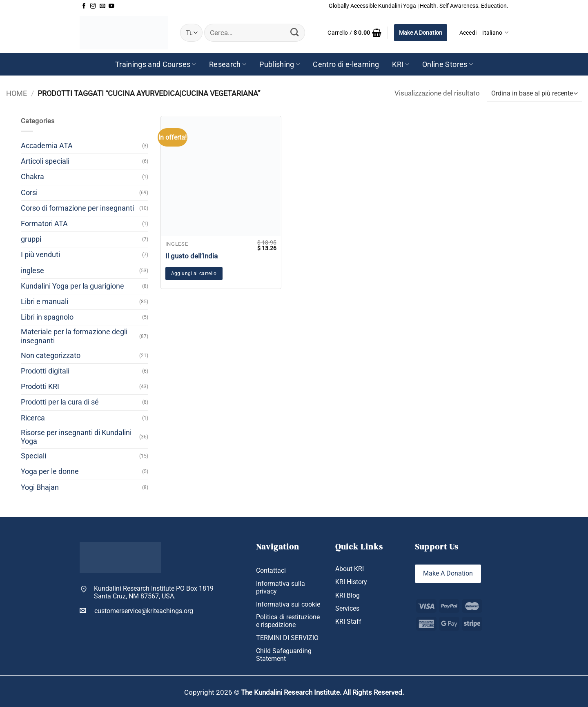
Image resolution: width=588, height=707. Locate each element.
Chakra (32, 177)
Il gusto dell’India (192, 256)
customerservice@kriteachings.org (136, 611)
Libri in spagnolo (47, 317)
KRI (401, 64)
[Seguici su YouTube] (111, 6)
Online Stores (448, 64)
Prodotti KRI (40, 387)
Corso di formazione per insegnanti (77, 208)
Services (347, 608)
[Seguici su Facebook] (84, 6)
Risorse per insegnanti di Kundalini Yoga (76, 437)
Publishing (280, 64)
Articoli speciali (45, 161)
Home (17, 93)
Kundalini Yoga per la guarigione (72, 286)
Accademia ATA (47, 146)
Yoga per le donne (50, 471)
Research (228, 64)
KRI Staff (348, 621)
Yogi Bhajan (40, 487)
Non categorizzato (51, 356)
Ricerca (33, 418)
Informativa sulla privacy (281, 587)
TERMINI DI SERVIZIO (287, 638)
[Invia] (295, 32)
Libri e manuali (45, 302)
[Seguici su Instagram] (93, 6)
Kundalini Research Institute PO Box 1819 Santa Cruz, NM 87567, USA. (154, 593)
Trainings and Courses (156, 64)
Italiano (495, 32)
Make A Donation (421, 33)
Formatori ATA (44, 224)
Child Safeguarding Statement (284, 655)
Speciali (33, 456)
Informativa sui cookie (288, 604)
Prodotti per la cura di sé (60, 402)
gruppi (31, 239)
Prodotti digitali (45, 371)
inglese (32, 271)
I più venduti (40, 255)
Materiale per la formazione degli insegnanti (74, 336)
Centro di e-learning (346, 64)
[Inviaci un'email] (102, 6)
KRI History (351, 582)
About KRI (350, 569)
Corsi (29, 193)
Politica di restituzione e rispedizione (288, 621)
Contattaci (271, 570)
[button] (354, 33)
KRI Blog (347, 595)
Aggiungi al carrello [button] (194, 273)
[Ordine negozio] (534, 94)
